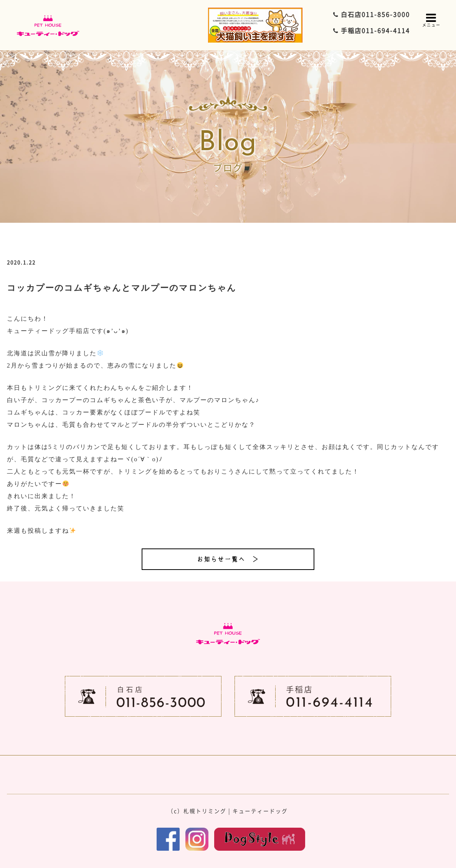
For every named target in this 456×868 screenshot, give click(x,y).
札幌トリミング (205, 811)
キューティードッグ (260, 811)
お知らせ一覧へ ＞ (228, 559)
